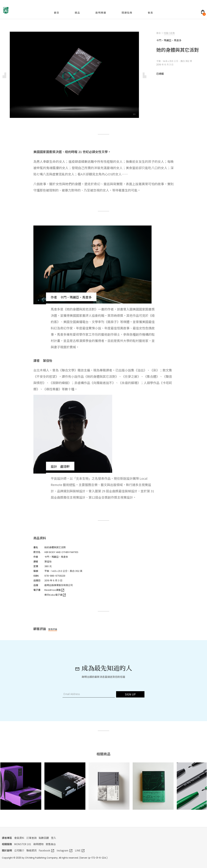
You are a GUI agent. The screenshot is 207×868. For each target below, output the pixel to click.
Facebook (47, 850)
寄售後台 (51, 844)
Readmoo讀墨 (55, 590)
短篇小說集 (169, 33)
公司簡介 (19, 850)
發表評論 (53, 629)
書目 (158, 33)
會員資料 (19, 838)
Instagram (65, 850)
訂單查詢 (32, 838)
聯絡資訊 (32, 850)
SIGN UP (130, 694)
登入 (54, 838)
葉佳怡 (48, 562)
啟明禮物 (38, 844)
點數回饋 (44, 838)
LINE (80, 850)
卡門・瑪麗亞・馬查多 (56, 557)
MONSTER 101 (23, 844)
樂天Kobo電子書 (55, 595)
